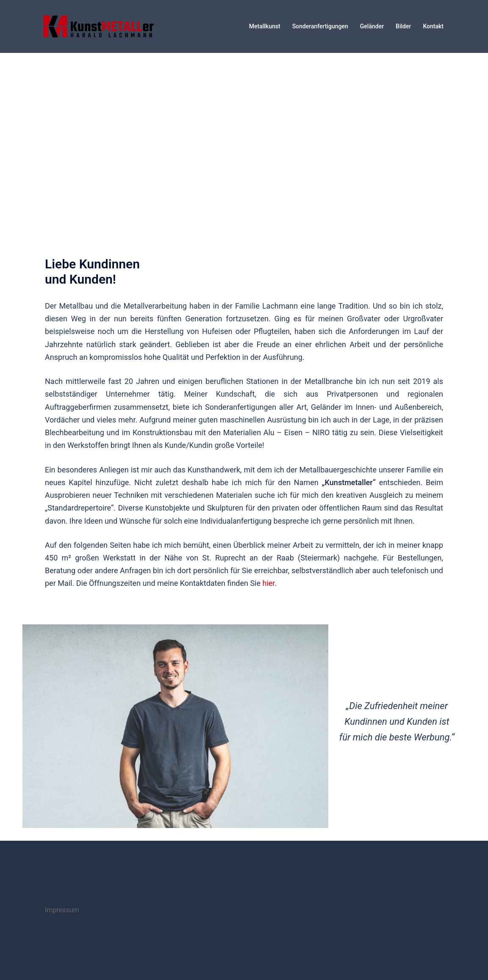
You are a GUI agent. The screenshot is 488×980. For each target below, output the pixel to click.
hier (269, 583)
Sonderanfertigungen (320, 26)
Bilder (403, 26)
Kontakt (433, 26)
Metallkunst (265, 26)
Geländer (372, 26)
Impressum (62, 910)
